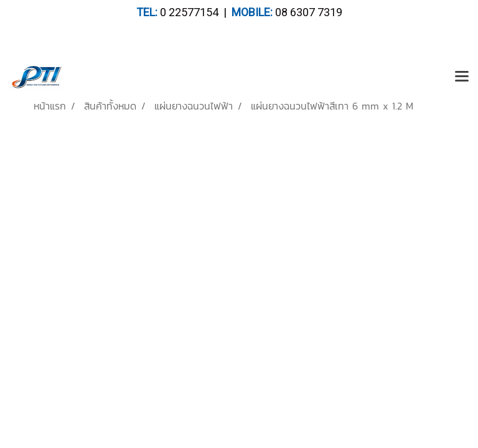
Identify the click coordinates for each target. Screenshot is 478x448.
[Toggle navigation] (462, 77)
